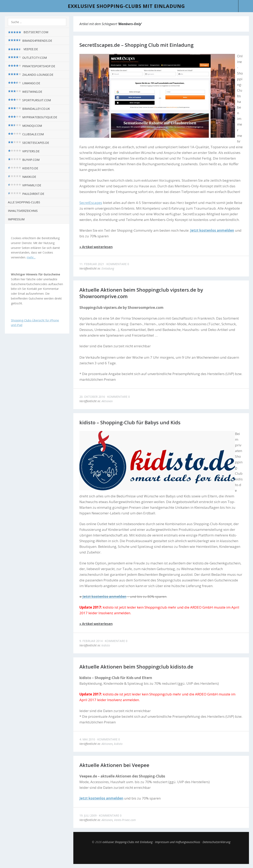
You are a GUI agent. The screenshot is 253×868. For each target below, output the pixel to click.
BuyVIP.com (24, 160)
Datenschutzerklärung (216, 842)
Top (161, 854)
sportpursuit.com (29, 100)
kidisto (106, 645)
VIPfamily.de (25, 185)
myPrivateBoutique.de (33, 117)
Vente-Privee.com (125, 820)
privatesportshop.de (31, 66)
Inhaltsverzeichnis (23, 211)
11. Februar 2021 (92, 264)
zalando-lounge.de (31, 75)
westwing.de (25, 92)
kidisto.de (23, 168)
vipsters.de (24, 151)
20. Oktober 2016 (92, 397)
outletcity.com (27, 58)
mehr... (31, 257)
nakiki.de (22, 177)
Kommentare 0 (118, 264)
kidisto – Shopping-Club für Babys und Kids (130, 422)
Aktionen (107, 401)
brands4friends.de (30, 41)
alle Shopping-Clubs (24, 202)
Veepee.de (23, 49)
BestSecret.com (28, 32)
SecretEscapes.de (28, 143)
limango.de (24, 83)
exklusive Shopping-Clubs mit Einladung (126, 6)
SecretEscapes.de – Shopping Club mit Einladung (136, 45)
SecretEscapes (91, 203)
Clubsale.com (26, 134)
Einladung (108, 268)
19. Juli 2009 (88, 815)
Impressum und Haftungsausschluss (178, 842)
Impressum (16, 219)
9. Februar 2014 (91, 641)
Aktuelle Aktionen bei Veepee (114, 765)
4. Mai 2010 (87, 739)
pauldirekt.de (26, 194)
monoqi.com (25, 126)
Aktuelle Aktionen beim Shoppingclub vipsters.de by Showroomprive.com (141, 293)
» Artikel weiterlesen (96, 247)
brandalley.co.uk (29, 109)
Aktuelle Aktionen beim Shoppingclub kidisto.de (136, 667)
